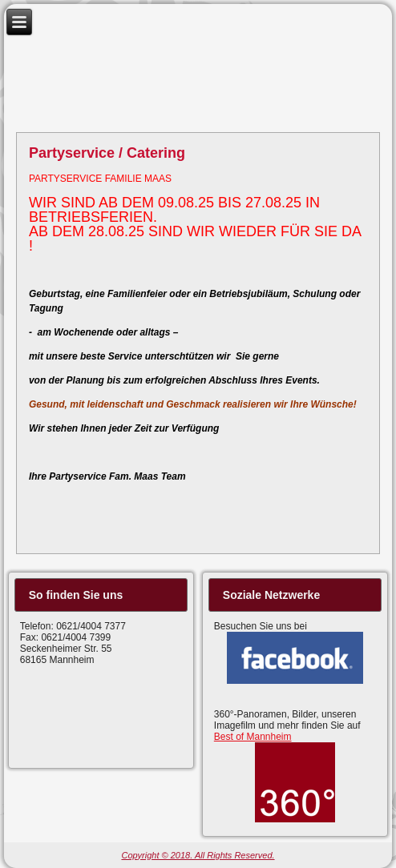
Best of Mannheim (253, 737)
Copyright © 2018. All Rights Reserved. (198, 855)
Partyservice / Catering (107, 153)
